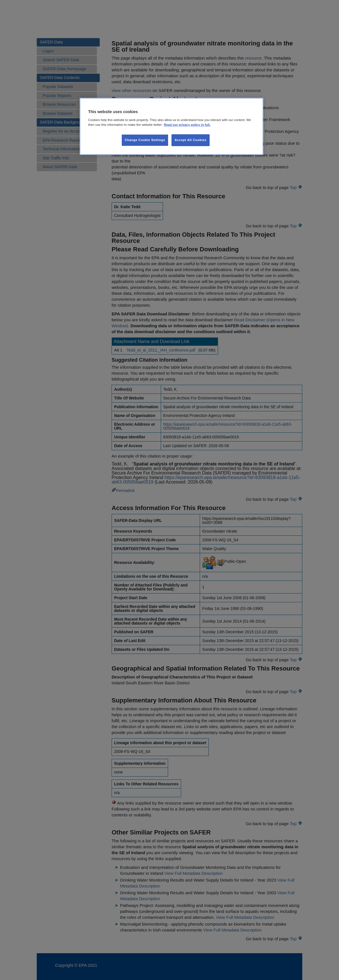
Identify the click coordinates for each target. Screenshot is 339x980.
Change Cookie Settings (145, 140)
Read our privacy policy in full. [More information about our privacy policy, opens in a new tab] (187, 125)
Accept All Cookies (191, 140)
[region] (171, 126)
